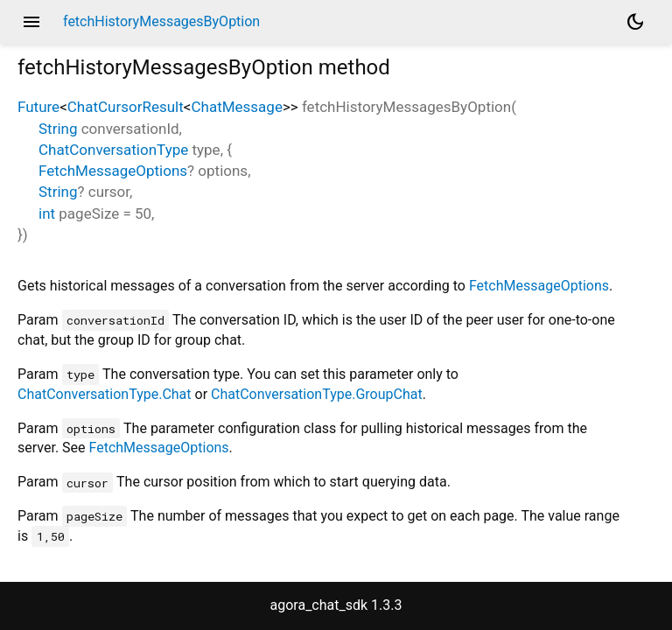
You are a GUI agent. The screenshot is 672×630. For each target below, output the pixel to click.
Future (38, 107)
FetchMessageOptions (113, 171)
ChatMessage (236, 107)
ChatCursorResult (126, 107)
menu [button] (31, 22)
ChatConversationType (113, 150)
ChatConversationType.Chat (105, 394)
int (47, 213)
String (58, 129)
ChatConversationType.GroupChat (317, 394)
